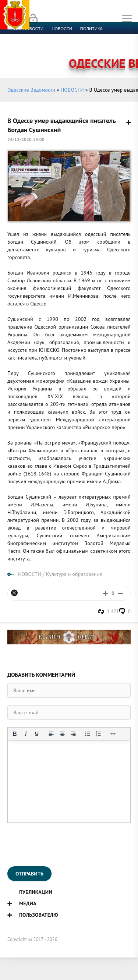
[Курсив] (26, 734)
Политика (91, 29)
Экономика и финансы (40, 38)
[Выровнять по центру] (62, 734)
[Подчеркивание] (37, 734)
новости (62, 29)
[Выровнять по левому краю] (51, 734)
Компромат (91, 46)
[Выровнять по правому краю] (73, 734)
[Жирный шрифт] (15, 734)
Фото (19, 55)
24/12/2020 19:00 (26, 139)
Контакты (44, 55)
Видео (119, 46)
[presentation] (63, 845)
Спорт (82, 38)
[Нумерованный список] (99, 734)
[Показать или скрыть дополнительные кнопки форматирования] (113, 734)
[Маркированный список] (88, 734)
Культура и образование (42, 46)
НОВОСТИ (72, 90)
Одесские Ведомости (31, 90)
